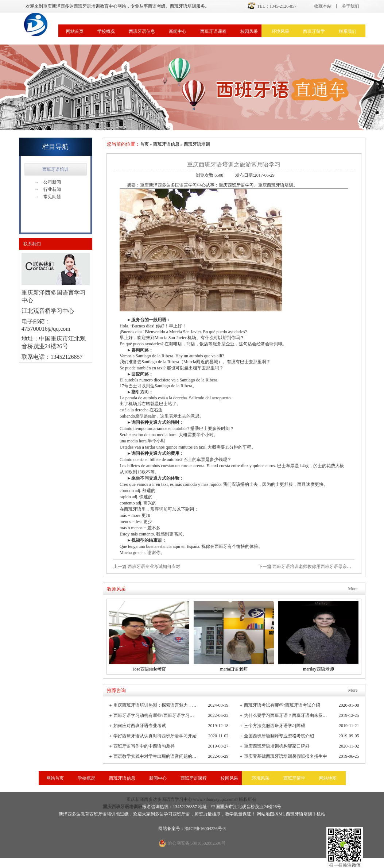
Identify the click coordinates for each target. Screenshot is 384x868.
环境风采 (280, 31)
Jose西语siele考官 (149, 669)
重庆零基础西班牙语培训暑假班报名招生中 (286, 756)
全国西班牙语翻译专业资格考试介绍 (279, 736)
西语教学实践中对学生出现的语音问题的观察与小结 (156, 756)
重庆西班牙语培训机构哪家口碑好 (277, 746)
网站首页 (75, 31)
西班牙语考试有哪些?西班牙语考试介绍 (282, 705)
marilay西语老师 (319, 669)
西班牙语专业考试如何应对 (154, 566)
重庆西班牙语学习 (236, 185)
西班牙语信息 (142, 31)
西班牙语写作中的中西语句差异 (144, 746)
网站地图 (328, 778)
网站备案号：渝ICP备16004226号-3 (192, 829)
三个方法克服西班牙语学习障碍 (275, 726)
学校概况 (106, 31)
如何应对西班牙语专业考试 (140, 726)
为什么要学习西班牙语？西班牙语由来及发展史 (286, 715)
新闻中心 (178, 31)
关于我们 (350, 6)
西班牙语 (181, 814)
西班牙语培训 (55, 169)
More (353, 589)
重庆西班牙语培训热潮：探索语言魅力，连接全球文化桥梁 (156, 705)
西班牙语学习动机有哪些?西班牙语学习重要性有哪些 (156, 715)
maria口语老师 (234, 669)
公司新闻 (48, 182)
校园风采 (249, 31)
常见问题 (48, 197)
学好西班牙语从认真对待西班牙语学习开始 (155, 736)
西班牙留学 (314, 31)
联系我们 (348, 31)
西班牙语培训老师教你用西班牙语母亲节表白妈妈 (321, 566)
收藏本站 (323, 6)
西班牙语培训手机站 (306, 814)
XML (280, 814)
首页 (144, 144)
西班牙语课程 (213, 31)
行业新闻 (48, 189)
